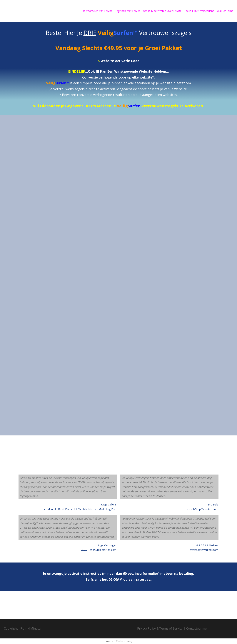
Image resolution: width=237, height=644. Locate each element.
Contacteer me (196, 628)
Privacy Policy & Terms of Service (160, 628)
